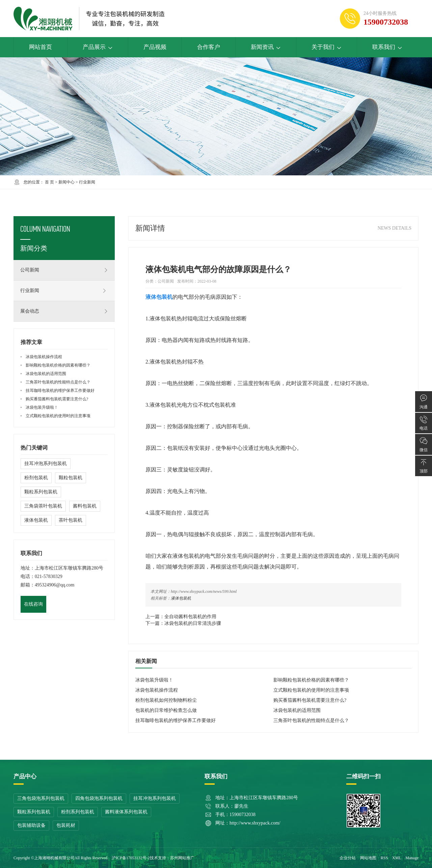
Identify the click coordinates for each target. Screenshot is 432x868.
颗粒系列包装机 (41, 492)
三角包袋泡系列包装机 (41, 798)
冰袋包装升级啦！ (154, 680)
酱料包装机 (85, 506)
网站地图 (368, 858)
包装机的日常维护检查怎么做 (166, 710)
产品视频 (155, 47)
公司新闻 (64, 270)
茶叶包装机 (71, 520)
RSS (384, 858)
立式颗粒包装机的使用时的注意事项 (311, 690)
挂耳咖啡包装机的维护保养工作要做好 (175, 720)
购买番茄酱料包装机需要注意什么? (310, 700)
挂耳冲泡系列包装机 (46, 464)
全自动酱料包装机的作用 (190, 617)
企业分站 (348, 858)
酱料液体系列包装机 (126, 812)
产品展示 (98, 47)
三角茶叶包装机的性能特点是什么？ (311, 720)
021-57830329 (49, 576)
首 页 (49, 182)
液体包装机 (181, 598)
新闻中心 (66, 182)
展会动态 (64, 311)
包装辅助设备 (31, 825)
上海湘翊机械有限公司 (54, 858)
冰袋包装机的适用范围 (297, 710)
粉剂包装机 (36, 478)
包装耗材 (66, 825)
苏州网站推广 (182, 858)
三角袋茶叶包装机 (43, 506)
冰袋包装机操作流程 (157, 690)
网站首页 (40, 47)
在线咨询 (33, 604)
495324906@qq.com (55, 585)
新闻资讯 (266, 47)
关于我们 (327, 47)
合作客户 (209, 47)
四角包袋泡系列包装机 (99, 798)
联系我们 (387, 47)
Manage (412, 858)
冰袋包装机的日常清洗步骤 (193, 623)
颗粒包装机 (71, 478)
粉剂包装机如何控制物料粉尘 (166, 700)
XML (397, 858)
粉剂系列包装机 (78, 812)
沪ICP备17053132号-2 (131, 858)
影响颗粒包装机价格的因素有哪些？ (311, 680)
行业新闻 (87, 182)
